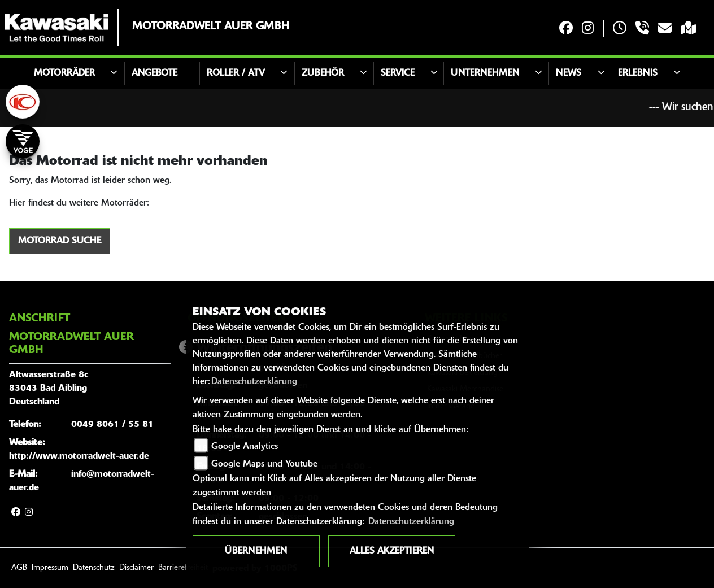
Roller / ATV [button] (236, 73)
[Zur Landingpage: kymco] (23, 102)
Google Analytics (245, 447)
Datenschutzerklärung (254, 382)
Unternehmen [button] (485, 73)
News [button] (569, 73)
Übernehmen (256, 551)
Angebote (154, 73)
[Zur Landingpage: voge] (23, 141)
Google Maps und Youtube (264, 464)
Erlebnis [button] (638, 73)
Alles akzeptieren (392, 551)
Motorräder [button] (64, 73)
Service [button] (398, 73)
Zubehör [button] (323, 73)
